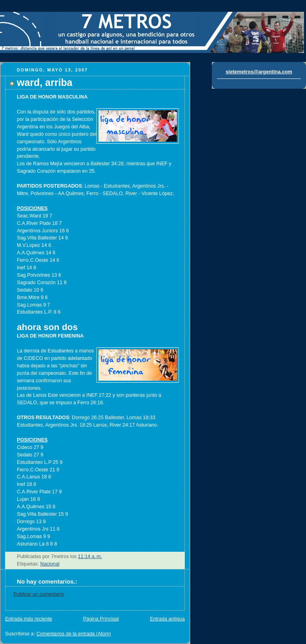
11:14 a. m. (90, 556)
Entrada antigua (167, 619)
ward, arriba (45, 82)
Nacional (50, 564)
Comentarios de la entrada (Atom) (74, 634)
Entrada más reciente (29, 619)
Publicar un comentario (39, 594)
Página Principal (101, 619)
